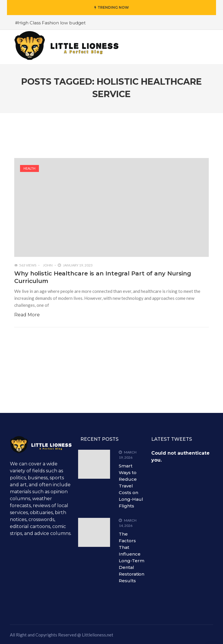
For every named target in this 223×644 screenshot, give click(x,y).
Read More (27, 315)
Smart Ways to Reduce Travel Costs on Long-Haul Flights (131, 486)
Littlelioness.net (98, 635)
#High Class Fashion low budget (50, 23)
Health (29, 168)
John (48, 265)
